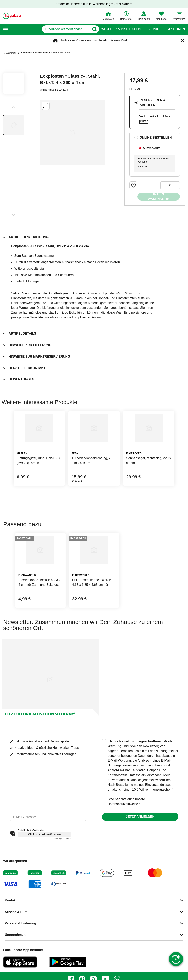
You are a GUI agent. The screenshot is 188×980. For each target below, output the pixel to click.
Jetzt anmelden (140, 817)
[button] (6, 29)
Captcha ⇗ (62, 839)
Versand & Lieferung (20, 923)
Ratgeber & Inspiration (120, 29)
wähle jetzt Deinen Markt (111, 40)
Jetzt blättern (123, 4)
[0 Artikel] (170, 185)
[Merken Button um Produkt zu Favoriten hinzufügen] (133, 185)
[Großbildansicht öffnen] (73, 133)
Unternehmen (15, 935)
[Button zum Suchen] (91, 29)
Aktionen (176, 29)
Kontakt (11, 900)
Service (154, 29)
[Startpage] (12, 16)
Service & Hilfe (16, 912)
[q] (49, 29)
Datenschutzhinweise (123, 804)
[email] (48, 817)
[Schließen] (182, 40)
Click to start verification (44, 834)
